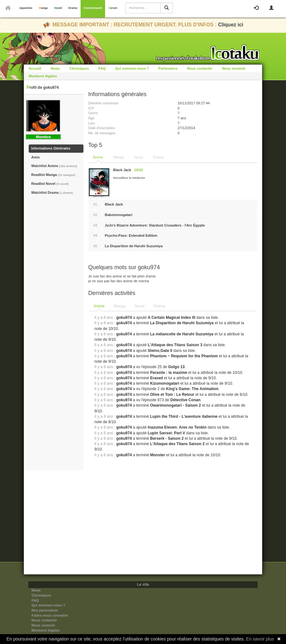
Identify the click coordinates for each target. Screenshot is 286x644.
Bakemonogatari (118, 215)
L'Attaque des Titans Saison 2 (177, 444)
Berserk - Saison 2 (167, 438)
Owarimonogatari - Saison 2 (175, 405)
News (55, 68)
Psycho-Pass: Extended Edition (131, 235)
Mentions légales (43, 76)
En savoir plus (260, 639)
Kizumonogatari (164, 383)
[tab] (99, 306)
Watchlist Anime (54, 166)
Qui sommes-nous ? (132, 68)
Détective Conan (186, 400)
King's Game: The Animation (192, 389)
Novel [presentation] (139, 306)
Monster (157, 455)
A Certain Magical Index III (172, 318)
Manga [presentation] (120, 306)
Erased (156, 378)
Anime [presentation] (99, 306)
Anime (98, 157)
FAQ (102, 68)
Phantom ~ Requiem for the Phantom (184, 356)
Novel (58, 8)
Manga (43, 8)
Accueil (35, 68)
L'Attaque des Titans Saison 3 (175, 345)
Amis (36, 157)
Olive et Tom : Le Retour (172, 395)
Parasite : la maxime (168, 373)
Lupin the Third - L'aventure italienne (184, 416)
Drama (73, 8)
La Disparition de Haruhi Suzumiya (134, 246)
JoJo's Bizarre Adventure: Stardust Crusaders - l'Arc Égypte (155, 225)
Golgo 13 (176, 367)
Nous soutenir (234, 68)
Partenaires (168, 68)
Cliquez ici (231, 25)
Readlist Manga (53, 175)
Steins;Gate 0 (160, 351)
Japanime (26, 8)
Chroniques (79, 68)
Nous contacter (200, 68)
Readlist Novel (50, 184)
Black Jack (114, 204)
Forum (113, 8)
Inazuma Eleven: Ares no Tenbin (177, 427)
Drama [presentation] (159, 306)
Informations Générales (51, 148)
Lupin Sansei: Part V (167, 433)
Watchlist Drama (52, 192)
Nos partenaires (45, 610)
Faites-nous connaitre (50, 615)
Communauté (93, 8)
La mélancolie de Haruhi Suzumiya (182, 334)
